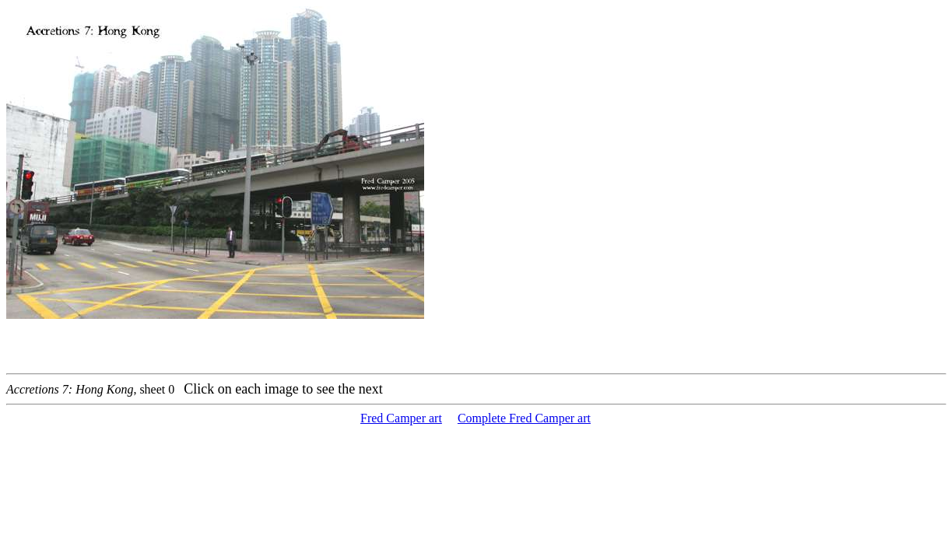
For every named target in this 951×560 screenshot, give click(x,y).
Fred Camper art (401, 418)
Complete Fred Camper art (524, 418)
